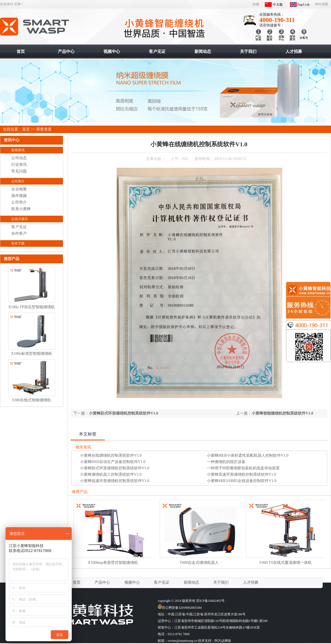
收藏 (256, 4)
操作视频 (19, 196)
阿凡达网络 (223, 641)
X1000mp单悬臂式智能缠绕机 (113, 563)
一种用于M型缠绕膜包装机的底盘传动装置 (243, 468)
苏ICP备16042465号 (210, 601)
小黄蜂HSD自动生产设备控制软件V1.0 (113, 462)
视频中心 (132, 582)
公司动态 (19, 158)
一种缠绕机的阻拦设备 (226, 462)
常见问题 (19, 171)
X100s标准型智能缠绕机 (32, 354)
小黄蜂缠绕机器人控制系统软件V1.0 (111, 474)
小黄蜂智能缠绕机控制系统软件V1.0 (282, 413)
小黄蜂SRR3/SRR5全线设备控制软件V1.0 (242, 481)
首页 (26, 129)
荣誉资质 (44, 129)
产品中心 (102, 582)
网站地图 (322, 4)
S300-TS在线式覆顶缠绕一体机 (285, 563)
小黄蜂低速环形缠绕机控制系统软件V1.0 (115, 481)
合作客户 (19, 233)
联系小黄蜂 (21, 209)
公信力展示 (20, 219)
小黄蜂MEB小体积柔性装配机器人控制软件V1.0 (248, 455)
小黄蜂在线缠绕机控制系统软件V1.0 (111, 455)
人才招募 (251, 582)
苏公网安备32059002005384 (180, 608)
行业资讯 (19, 165)
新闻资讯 (18, 150)
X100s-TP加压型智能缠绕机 (32, 307)
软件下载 (18, 243)
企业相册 (19, 189)
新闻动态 (191, 582)
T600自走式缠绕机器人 (199, 563)
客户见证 (19, 227)
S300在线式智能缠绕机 (32, 400)
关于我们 (221, 582)
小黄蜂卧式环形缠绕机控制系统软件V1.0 (124, 413)
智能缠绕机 (35, 27)
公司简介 (18, 181)
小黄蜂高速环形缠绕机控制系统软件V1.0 (242, 474)
